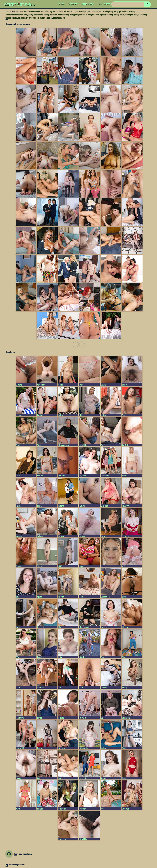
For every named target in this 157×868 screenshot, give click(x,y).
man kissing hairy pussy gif (110, 11)
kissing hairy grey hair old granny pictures (35, 18)
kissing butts (119, 15)
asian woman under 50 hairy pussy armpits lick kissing (27, 15)
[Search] (131, 4)
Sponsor (73, 4)
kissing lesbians (92, 15)
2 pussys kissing (106, 15)
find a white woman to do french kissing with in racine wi (43, 11)
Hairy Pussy (19, 4)
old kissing (142, 15)
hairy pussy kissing (77, 15)
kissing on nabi (131, 15)
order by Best (88, 4)
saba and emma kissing (60, 15)
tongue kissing (11, 18)
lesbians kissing (128, 11)
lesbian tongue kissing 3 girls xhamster (82, 11)
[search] (147, 4)
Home (63, 4)
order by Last (104, 4)
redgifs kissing (59, 18)
